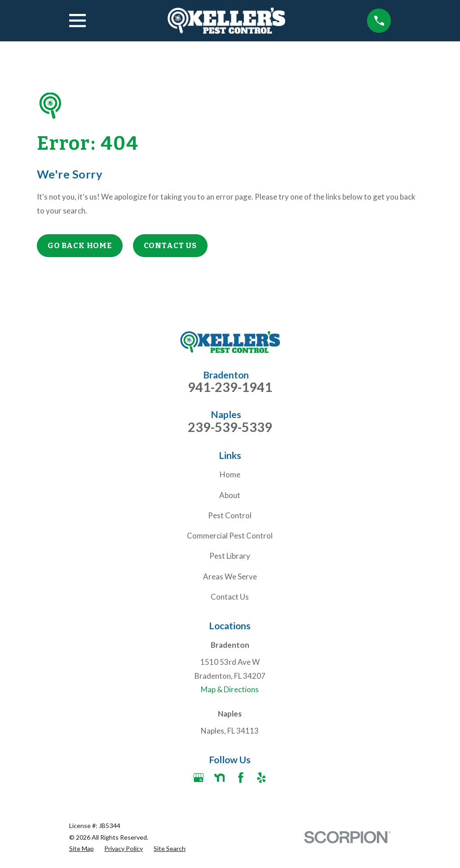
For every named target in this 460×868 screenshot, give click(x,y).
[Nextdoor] (220, 778)
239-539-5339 (230, 427)
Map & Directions (230, 689)
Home (230, 474)
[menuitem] (82, 849)
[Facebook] (241, 778)
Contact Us (170, 246)
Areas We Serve (230, 576)
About (230, 495)
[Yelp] (261, 778)
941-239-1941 (230, 387)
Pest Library (230, 556)
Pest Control (230, 515)
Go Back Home (80, 246)
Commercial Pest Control (230, 536)
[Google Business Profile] (199, 778)
